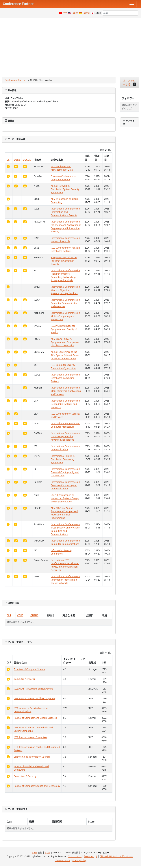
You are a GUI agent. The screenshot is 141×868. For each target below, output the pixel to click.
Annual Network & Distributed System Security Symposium (65, 189)
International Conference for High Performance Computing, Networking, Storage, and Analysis (65, 275)
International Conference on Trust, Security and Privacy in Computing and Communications (65, 529)
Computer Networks (24, 679)
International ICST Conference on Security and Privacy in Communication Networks (65, 565)
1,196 (48, 852)
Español (86, 13)
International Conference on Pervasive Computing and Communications (65, 485)
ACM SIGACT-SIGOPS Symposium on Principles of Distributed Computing (65, 342)
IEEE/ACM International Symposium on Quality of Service (64, 329)
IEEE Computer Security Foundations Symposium (63, 367)
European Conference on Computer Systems (64, 178)
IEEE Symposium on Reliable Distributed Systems (65, 249)
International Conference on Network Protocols (65, 240)
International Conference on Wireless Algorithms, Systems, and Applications (65, 290)
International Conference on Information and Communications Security (65, 212)
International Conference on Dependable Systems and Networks (65, 404)
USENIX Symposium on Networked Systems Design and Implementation (65, 498)
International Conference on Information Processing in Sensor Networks (65, 580)
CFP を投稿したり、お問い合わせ (116, 856)
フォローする (130, 83)
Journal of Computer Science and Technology (37, 786)
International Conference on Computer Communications (65, 542)
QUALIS (27, 160)
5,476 (35, 852)
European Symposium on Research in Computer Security (64, 261)
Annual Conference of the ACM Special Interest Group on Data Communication (65, 355)
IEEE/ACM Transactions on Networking (34, 689)
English (75, 13)
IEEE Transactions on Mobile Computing (34, 698)
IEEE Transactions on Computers (31, 737)
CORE (17, 160)
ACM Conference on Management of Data (62, 168)
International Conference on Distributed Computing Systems (65, 378)
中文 (65, 13)
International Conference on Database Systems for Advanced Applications (65, 436)
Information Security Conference (61, 552)
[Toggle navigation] (132, 4)
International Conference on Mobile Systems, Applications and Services (66, 391)
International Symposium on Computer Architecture (65, 425)
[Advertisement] (70, 46)
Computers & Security (25, 776)
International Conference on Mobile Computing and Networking (65, 316)
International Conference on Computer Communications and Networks (65, 303)
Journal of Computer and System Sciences (35, 718)
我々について (75, 856)
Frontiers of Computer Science (29, 669)
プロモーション (62, 860)
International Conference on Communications (65, 448)
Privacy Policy (79, 860)
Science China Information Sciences (32, 757)
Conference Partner (15, 80)
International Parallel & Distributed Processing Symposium (63, 459)
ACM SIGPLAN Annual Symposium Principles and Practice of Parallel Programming (64, 513)
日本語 (98, 13)
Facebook (89, 856)
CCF (9, 160)
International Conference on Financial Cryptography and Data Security (65, 472)
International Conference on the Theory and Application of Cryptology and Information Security (66, 227)
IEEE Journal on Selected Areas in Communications (31, 710)
